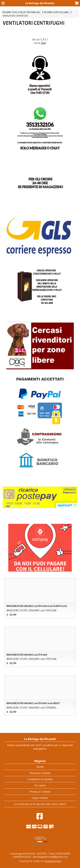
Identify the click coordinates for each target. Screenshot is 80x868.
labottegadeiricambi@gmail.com (50, 857)
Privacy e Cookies (40, 773)
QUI (43, 43)
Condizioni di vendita (40, 779)
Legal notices (40, 798)
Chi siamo (40, 785)
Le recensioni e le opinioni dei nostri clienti (40, 804)
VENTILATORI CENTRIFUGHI (15, 16)
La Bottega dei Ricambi (40, 3)
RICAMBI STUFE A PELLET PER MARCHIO (21, 12)
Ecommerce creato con (40, 861)
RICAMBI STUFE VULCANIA (56, 12)
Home (40, 767)
